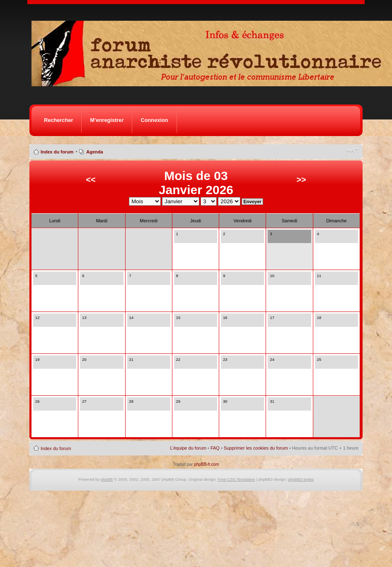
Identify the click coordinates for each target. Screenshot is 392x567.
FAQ (215, 448)
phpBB (107, 479)
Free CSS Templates (237, 479)
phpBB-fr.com (207, 464)
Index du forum (57, 152)
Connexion (154, 120)
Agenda (94, 152)
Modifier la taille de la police (352, 150)
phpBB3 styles (301, 479)
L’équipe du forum (188, 448)
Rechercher (58, 120)
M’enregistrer (107, 120)
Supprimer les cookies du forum (256, 448)
